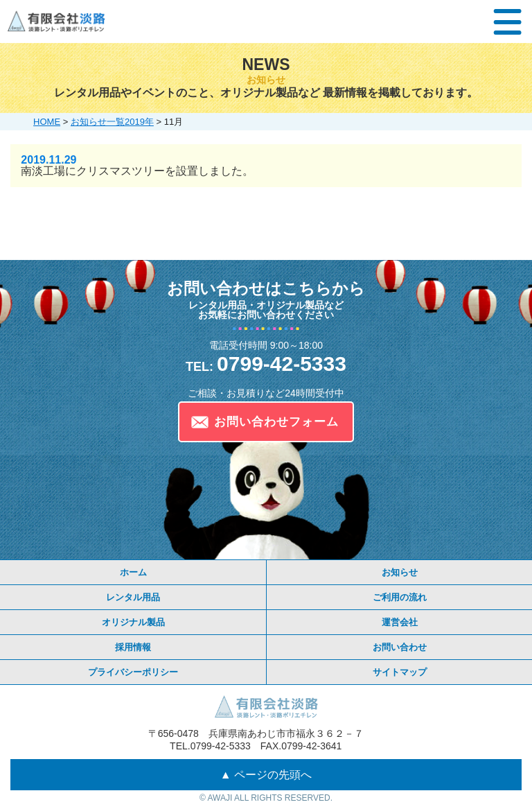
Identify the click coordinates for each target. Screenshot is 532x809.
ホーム (133, 572)
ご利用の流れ (400, 597)
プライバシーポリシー (133, 672)
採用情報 (133, 647)
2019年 (139, 122)
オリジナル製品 (133, 622)
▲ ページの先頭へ (266, 775)
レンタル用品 (133, 597)
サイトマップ (400, 672)
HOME (47, 122)
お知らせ (400, 572)
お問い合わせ (400, 647)
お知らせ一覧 (98, 122)
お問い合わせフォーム (276, 422)
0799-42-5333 (266, 364)
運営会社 (400, 622)
